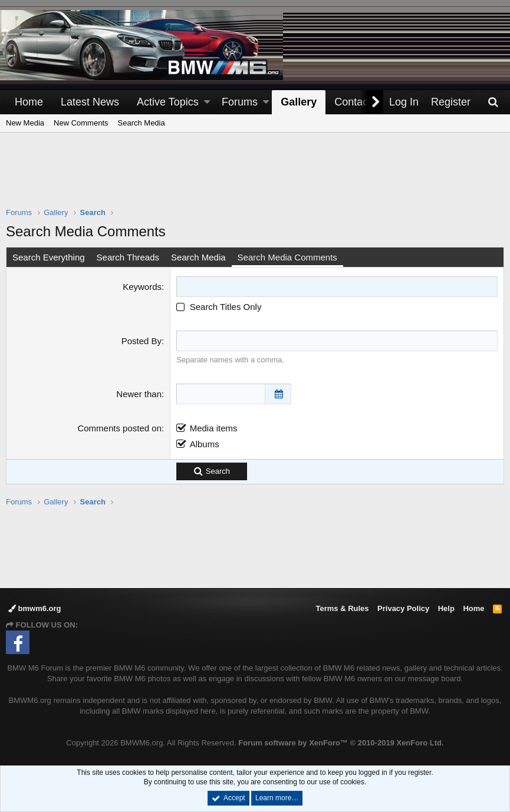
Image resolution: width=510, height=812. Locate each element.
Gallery (299, 102)
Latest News (90, 102)
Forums (240, 102)
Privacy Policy (403, 608)
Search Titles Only (219, 307)
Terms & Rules (342, 608)
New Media (25, 123)
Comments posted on (119, 428)
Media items (214, 428)
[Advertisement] (255, 177)
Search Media (142, 123)
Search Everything (49, 257)
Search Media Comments (287, 257)
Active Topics (168, 102)
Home (29, 102)
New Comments (81, 123)
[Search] (493, 102)
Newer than (139, 394)
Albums (205, 444)
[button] (207, 102)
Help (446, 608)
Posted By (142, 341)
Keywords (142, 287)
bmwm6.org (35, 608)
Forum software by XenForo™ (341, 743)
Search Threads (128, 257)
